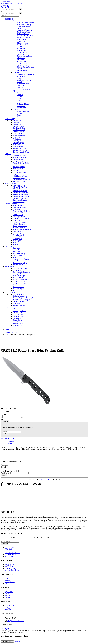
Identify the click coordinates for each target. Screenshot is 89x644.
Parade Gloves (18, 320)
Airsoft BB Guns (19, 189)
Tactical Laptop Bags (20, 263)
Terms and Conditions (12, 571)
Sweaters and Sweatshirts (25, 30)
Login (3, 2)
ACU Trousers (22, 69)
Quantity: (4, 414)
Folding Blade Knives (20, 158)
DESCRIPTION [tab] (10, 442)
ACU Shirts (21, 58)
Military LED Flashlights (21, 300)
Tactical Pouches (19, 265)
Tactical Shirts (22, 54)
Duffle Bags (17, 250)
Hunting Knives (18, 159)
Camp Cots (17, 209)
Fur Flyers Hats (18, 274)
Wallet (15, 257)
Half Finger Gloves (19, 311)
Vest (19, 93)
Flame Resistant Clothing (25, 23)
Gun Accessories (19, 126)
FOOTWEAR (9, 548)
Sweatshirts (21, 106)
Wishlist (8, 4)
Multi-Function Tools (20, 176)
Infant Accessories (23, 111)
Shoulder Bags (18, 261)
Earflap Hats (17, 270)
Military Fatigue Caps (20, 281)
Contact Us (14, 4)
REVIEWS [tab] (9, 444)
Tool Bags (16, 252)
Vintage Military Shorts (25, 37)
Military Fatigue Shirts (25, 56)
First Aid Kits (18, 220)
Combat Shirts (22, 52)
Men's (15, 21)
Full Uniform (22, 108)
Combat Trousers (23, 63)
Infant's (15, 110)
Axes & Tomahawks (20, 172)
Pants (19, 115)
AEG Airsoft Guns (19, 185)
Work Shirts (21, 49)
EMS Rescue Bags (19, 254)
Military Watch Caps (20, 285)
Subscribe (5, 544)
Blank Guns (17, 124)
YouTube (8, 610)
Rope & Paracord (19, 233)
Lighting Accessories (20, 296)
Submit (6, 434)
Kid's (15, 91)
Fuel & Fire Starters (20, 222)
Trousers (20, 102)
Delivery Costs (10, 569)
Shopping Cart (10, 565)
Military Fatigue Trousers (26, 67)
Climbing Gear (18, 215)
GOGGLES (9, 550)
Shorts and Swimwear (24, 80)
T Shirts (20, 47)
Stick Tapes (17, 241)
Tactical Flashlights (19, 305)
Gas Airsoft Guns (19, 202)
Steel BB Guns (18, 146)
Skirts (19, 78)
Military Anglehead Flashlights (23, 298)
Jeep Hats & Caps (19, 276)
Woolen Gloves (18, 326)
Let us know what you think (10, 472)
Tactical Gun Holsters (20, 148)
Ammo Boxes (18, 121)
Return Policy (9, 567)
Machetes (16, 174)
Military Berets (18, 278)
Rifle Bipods (17, 141)
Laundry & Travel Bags (21, 259)
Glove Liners (17, 309)
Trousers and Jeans (23, 89)
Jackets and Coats (23, 34)
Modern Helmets (19, 287)
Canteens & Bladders (20, 213)
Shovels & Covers (19, 237)
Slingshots (17, 145)
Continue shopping (7, 642)
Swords (16, 170)
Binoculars (17, 122)
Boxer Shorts (21, 39)
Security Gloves (18, 322)
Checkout (17, 642)
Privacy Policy (10, 582)
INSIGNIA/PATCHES (12, 553)
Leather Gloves (18, 314)
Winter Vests (21, 76)
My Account (9, 592)
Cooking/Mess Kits (19, 217)
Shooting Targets (19, 143)
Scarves (16, 290)
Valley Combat (6, 5)
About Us (8, 579)
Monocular (17, 137)
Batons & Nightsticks (20, 206)
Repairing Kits (18, 231)
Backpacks (17, 248)
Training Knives (18, 169)
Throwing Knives (19, 167)
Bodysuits (20, 117)
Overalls (20, 87)
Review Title (5, 465)
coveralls (20, 28)
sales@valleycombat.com (15, 621)
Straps (15, 242)
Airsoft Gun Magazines (21, 194)
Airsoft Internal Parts (20, 198)
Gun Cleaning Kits (19, 130)
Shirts (19, 100)
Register (7, 2)
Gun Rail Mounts (19, 132)
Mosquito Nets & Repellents (22, 230)
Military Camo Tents (20, 226)
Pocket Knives (18, 161)
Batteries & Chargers (20, 200)
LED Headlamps (19, 294)
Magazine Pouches (19, 135)
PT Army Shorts (22, 43)
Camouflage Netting (20, 207)
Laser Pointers (18, 134)
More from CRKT (8, 438)
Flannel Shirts (22, 50)
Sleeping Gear (18, 239)
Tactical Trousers (23, 65)
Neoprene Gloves (19, 316)
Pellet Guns (17, 139)
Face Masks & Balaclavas (22, 272)
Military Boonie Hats (20, 279)
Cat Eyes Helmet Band (21, 268)
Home (3, 4)
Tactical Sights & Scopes (21, 152)
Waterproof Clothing (24, 25)
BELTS (7, 552)
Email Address (6, 474)
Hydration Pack (18, 255)
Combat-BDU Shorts (24, 45)
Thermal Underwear (24, 26)
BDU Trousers (22, 71)
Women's (16, 73)
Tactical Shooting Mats (21, 150)
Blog (6, 608)
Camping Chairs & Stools (22, 211)
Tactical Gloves (18, 324)
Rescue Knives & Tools (21, 163)
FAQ (6, 584)
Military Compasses (20, 228)
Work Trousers (22, 61)
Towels (15, 244)
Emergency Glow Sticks (21, 218)
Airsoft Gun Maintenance (21, 196)
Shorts (19, 98)
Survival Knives (18, 165)
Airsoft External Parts (20, 191)
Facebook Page (10, 606)
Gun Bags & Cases (19, 128)
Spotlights (16, 303)
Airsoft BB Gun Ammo (21, 187)
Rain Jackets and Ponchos (26, 36)
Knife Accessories (19, 182)
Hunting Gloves (18, 313)
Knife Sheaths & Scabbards (22, 180)
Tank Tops (21, 86)
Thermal (20, 95)
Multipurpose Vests (24, 32)
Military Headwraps (20, 283)
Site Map (8, 598)
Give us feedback (46, 480)
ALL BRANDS (10, 557)
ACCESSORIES (10, 555)
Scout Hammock (19, 235)
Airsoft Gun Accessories (21, 193)
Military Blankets (19, 224)
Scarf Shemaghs (18, 289)
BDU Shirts (21, 60)
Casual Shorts (22, 41)
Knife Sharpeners (19, 178)
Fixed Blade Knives (20, 156)
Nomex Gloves (18, 318)
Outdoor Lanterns (19, 302)
